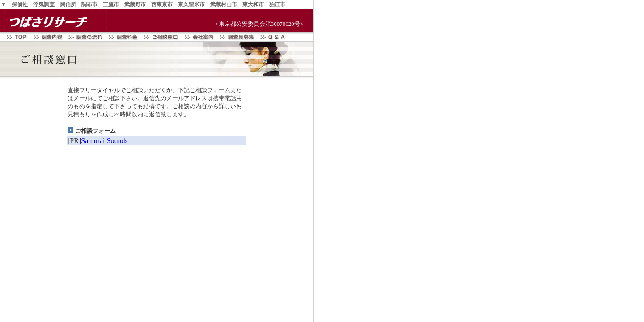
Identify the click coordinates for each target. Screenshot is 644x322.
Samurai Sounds (104, 141)
